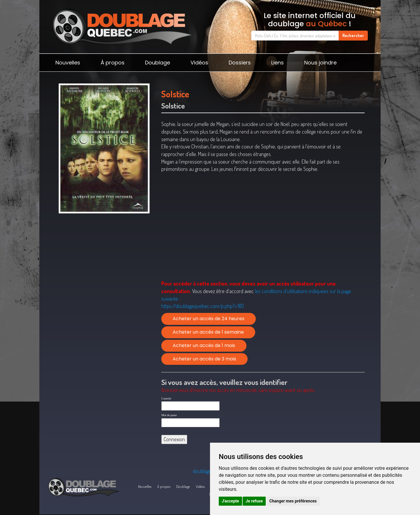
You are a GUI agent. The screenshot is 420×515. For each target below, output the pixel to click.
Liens (278, 63)
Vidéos (199, 63)
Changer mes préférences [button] (293, 501)
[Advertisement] (104, 261)
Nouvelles (68, 63)
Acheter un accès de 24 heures (209, 319)
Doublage (157, 63)
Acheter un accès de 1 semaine (208, 332)
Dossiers (240, 63)
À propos (113, 63)
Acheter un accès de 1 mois (204, 345)
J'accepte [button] (230, 501)
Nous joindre (320, 63)
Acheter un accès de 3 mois (204, 359)
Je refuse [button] (254, 501)
